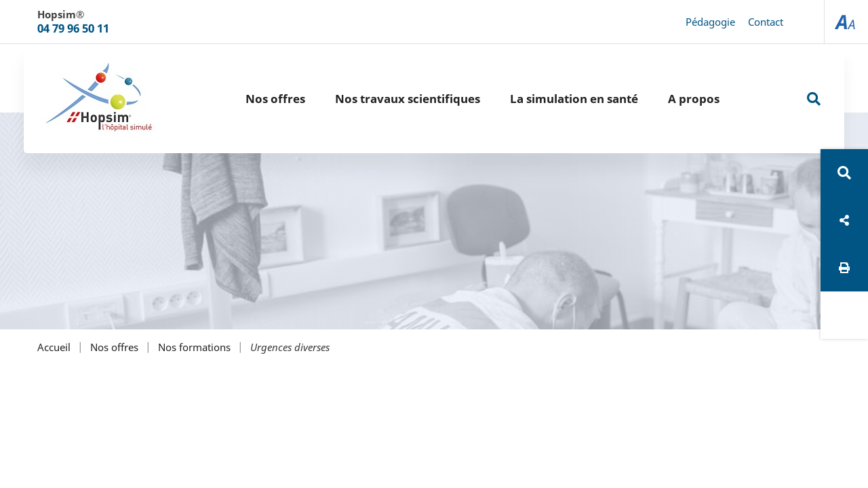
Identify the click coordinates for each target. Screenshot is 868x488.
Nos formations (194, 347)
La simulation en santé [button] (574, 99)
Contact (766, 22)
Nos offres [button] (275, 99)
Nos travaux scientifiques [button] (408, 99)
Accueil (54, 347)
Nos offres (114, 347)
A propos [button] (694, 99)
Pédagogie (710, 22)
